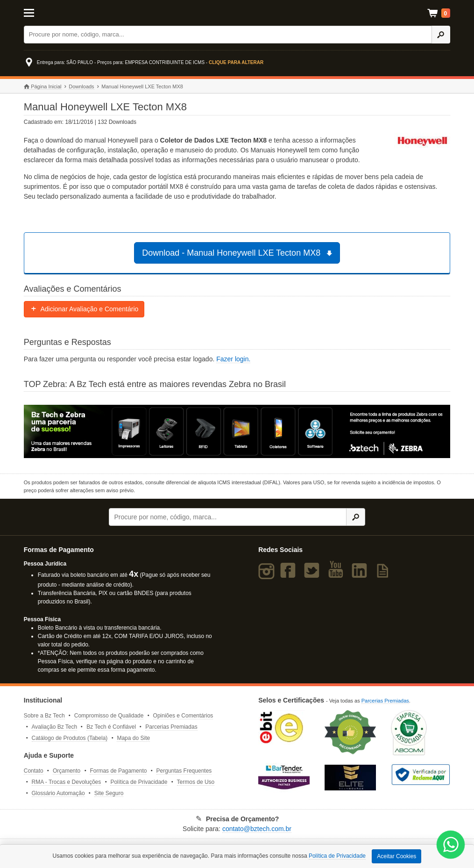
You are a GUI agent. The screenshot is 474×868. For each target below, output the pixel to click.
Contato (34, 771)
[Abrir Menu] (53, 12)
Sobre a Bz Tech (44, 716)
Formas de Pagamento (118, 771)
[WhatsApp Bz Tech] (451, 846)
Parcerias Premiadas (171, 727)
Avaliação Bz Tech (55, 727)
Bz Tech (237, 13)
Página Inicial (43, 87)
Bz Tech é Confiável (111, 727)
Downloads (81, 86)
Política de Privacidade (139, 782)
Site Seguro (109, 793)
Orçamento (67, 771)
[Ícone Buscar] (441, 35)
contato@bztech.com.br (257, 829)
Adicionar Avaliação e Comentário (84, 309)
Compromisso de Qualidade (109, 716)
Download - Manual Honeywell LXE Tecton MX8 (238, 253)
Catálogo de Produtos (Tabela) (70, 738)
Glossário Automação (58, 793)
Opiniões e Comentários (183, 716)
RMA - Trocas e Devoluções (67, 782)
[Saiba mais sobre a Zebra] (237, 431)
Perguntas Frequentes (184, 771)
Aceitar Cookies (396, 856)
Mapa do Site (133, 738)
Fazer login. (233, 359)
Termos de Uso (196, 782)
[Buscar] (228, 35)
